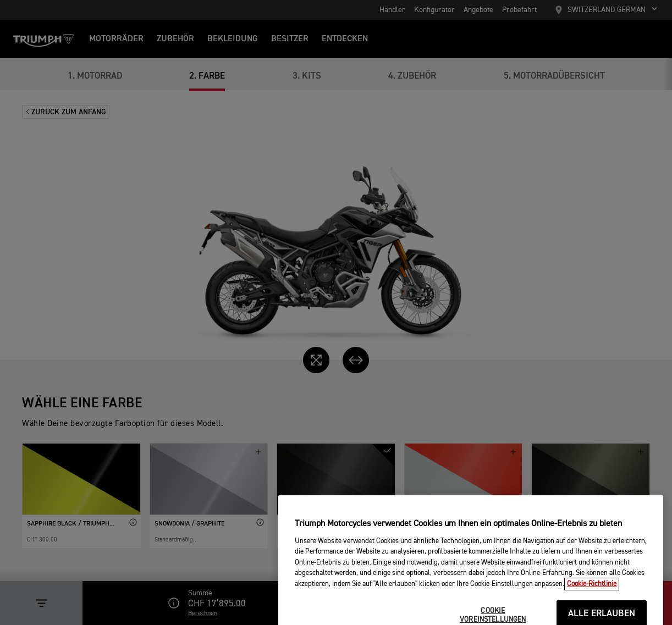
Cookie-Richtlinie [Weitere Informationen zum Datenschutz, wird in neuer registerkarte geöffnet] (592, 600)
